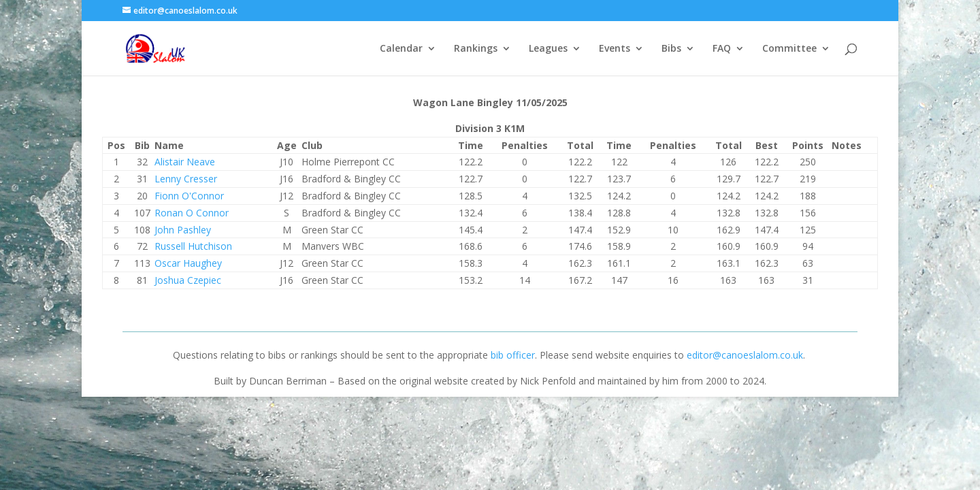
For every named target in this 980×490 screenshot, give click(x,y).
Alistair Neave (185, 162)
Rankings (476, 49)
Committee (789, 49)
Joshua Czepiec (188, 280)
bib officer (513, 355)
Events (615, 49)
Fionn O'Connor (189, 196)
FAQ (722, 49)
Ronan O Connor (192, 213)
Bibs (671, 49)
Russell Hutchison (193, 246)
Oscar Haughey (188, 263)
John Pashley (183, 230)
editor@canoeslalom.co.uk (745, 355)
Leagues (548, 49)
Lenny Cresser (186, 179)
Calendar (401, 49)
